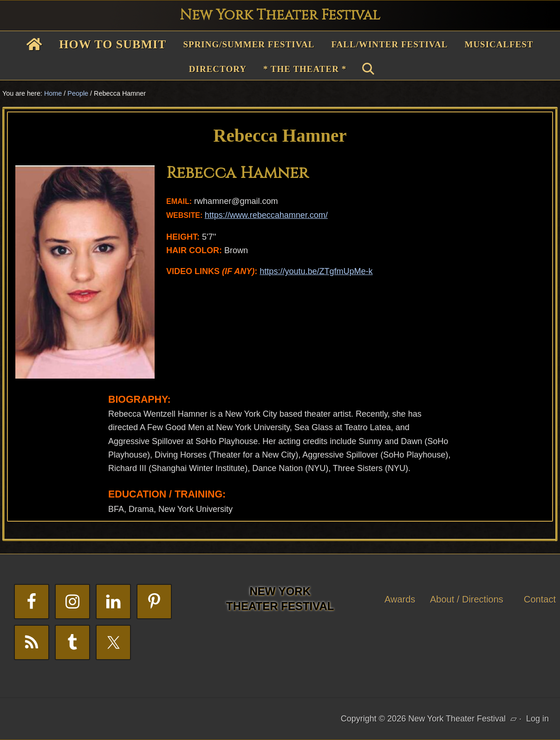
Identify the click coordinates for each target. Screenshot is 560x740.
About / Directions (467, 599)
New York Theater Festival (280, 15)
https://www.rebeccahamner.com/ (266, 215)
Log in (537, 719)
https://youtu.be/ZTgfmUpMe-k (316, 271)
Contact (540, 599)
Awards (400, 599)
